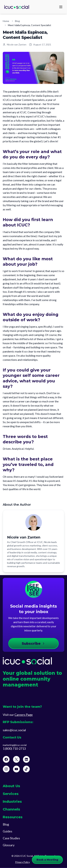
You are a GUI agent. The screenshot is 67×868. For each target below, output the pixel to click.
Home (6, 21)
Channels (11, 809)
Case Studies (11, 838)
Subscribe (33, 643)
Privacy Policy (22, 862)
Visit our (18, 715)
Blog (17, 21)
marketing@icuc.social (15, 745)
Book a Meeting (47, 860)
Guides (7, 831)
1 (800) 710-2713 (14, 749)
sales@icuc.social (14, 730)
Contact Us (12, 737)
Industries (12, 802)
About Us (11, 786)
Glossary (9, 845)
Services (11, 794)
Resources (13, 817)
